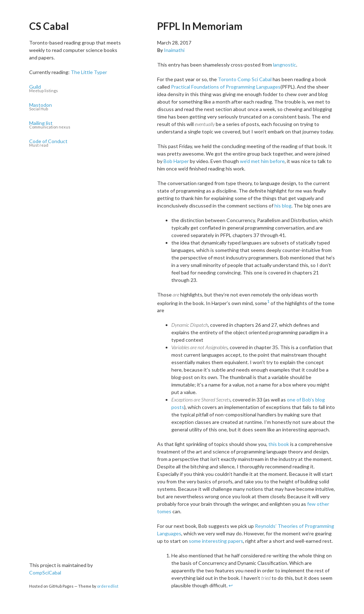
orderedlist (108, 586)
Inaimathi (174, 50)
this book (279, 444)
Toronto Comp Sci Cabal (245, 79)
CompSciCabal (45, 573)
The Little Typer (89, 72)
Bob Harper (176, 161)
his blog (283, 206)
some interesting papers (216, 541)
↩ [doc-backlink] (231, 585)
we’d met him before (262, 161)
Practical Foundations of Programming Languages (226, 87)
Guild (77, 89)
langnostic (285, 65)
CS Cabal (49, 26)
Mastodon (77, 107)
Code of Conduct (77, 143)
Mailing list (77, 125)
